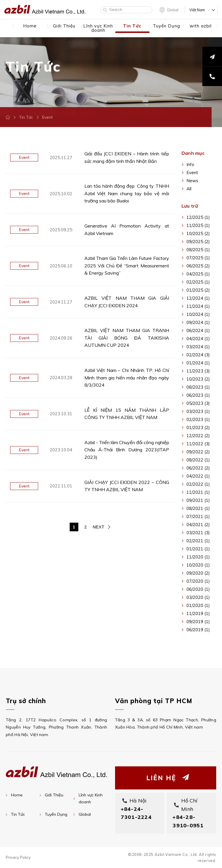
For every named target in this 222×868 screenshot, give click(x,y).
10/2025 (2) (198, 233)
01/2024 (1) (198, 363)
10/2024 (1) (198, 314)
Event (192, 173)
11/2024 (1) (198, 306)
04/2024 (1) (198, 339)
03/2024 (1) (198, 347)
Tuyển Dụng (56, 814)
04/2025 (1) (198, 274)
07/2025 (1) (198, 258)
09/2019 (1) (198, 622)
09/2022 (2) (198, 452)
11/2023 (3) (198, 371)
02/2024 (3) (198, 355)
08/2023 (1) (198, 387)
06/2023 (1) (198, 395)
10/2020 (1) (198, 565)
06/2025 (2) (198, 266)
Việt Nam (197, 10)
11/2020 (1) (198, 557)
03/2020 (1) (198, 597)
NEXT (99, 527)
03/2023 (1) (198, 411)
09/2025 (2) (198, 242)
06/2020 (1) (198, 589)
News (192, 181)
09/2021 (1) (198, 500)
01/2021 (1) (198, 549)
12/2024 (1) (198, 298)
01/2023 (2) (198, 428)
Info (190, 164)
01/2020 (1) (198, 605)
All (189, 189)
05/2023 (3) (198, 403)
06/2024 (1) (198, 330)
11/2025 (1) (198, 225)
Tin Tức (26, 117)
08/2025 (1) (198, 250)
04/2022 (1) (198, 476)
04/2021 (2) (198, 525)
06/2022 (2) (198, 468)
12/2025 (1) (198, 217)
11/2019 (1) (198, 613)
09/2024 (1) (198, 322)
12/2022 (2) (198, 436)
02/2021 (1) (198, 541)
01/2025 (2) (198, 290)
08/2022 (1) (198, 460)
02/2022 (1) (198, 484)
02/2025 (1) (198, 282)
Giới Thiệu (54, 795)
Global (173, 10)
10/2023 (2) (198, 379)
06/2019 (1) (198, 630)
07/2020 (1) (198, 581)
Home (17, 795)
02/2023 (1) (198, 419)
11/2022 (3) (198, 444)
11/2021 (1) (198, 492)
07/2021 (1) (198, 516)
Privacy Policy (18, 857)
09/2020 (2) (198, 573)
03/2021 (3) (198, 533)
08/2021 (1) (198, 508)
